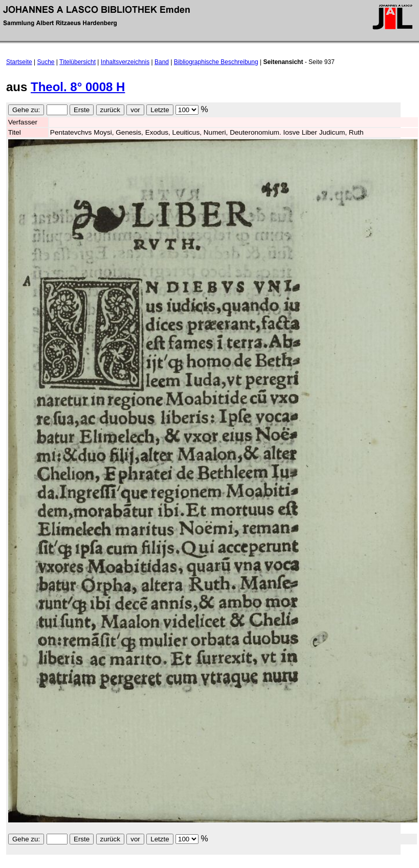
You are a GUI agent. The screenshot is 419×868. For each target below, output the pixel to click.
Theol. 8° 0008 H (78, 87)
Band (162, 62)
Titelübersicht (78, 62)
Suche (46, 62)
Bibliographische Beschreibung (216, 62)
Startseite (19, 62)
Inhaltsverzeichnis (125, 62)
